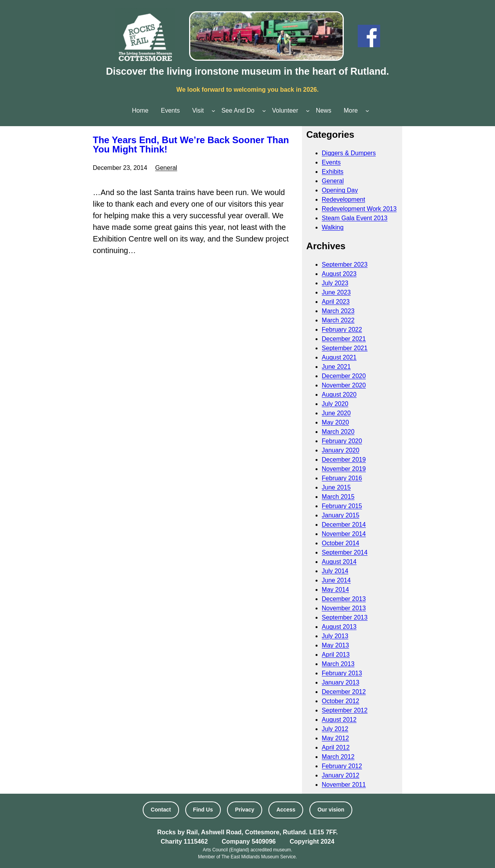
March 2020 (338, 432)
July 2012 (335, 729)
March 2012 (338, 757)
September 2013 (345, 617)
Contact (161, 810)
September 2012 (345, 710)
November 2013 (344, 608)
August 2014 (339, 562)
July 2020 (335, 404)
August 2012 (339, 720)
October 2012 (341, 701)
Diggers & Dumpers (349, 153)
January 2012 (341, 775)
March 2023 (338, 311)
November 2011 (344, 785)
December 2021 (344, 339)
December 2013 (344, 599)
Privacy (245, 810)
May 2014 (335, 590)
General (166, 168)
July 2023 (335, 283)
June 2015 (336, 487)
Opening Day (340, 190)
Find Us (203, 810)
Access (286, 810)
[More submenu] (367, 111)
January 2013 (341, 682)
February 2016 (342, 478)
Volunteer (285, 110)
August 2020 (339, 395)
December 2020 (344, 376)
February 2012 (342, 766)
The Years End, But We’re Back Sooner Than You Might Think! (191, 145)
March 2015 (338, 497)
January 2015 (341, 515)
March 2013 (338, 664)
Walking (333, 227)
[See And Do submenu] (264, 111)
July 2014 (335, 571)
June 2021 (336, 367)
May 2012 (335, 738)
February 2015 (342, 506)
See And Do (238, 110)
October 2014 (341, 543)
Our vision (331, 810)
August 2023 (339, 274)
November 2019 (344, 469)
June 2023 (336, 292)
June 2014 (336, 580)
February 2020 (342, 441)
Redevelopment (343, 199)
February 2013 (342, 673)
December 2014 (344, 525)
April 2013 (336, 655)
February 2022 (342, 330)
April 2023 (336, 302)
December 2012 (344, 692)
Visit (198, 110)
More (351, 110)
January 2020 (341, 450)
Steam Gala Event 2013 (355, 218)
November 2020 (344, 385)
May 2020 (335, 422)
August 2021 (339, 357)
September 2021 (345, 348)
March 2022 (338, 320)
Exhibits (333, 172)
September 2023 (345, 265)
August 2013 (339, 627)
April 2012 (336, 747)
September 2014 (345, 552)
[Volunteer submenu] (308, 111)
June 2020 (336, 413)
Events (331, 162)
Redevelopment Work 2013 (359, 209)
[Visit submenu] (213, 111)
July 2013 (335, 636)
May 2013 (335, 645)
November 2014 (344, 534)
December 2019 (344, 460)
